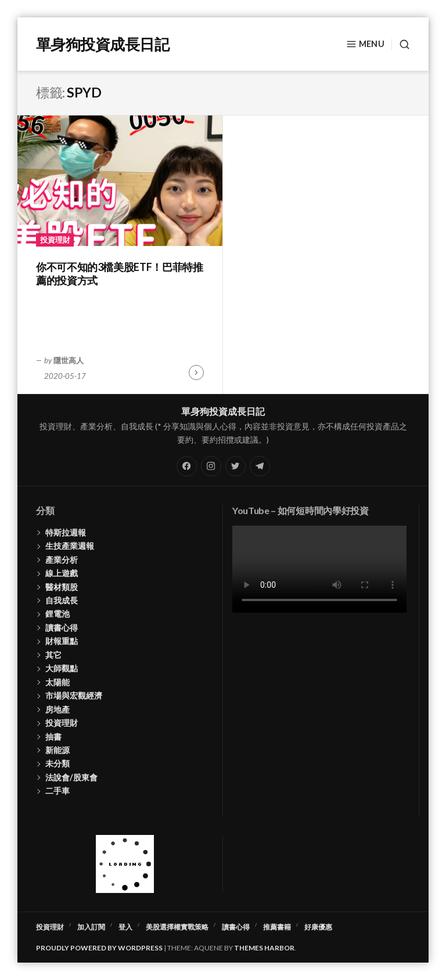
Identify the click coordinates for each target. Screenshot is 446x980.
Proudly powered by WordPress (99, 948)
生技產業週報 (70, 546)
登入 (125, 927)
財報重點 (62, 641)
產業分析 (62, 560)
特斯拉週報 (66, 532)
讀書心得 (62, 628)
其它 (53, 655)
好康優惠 (318, 927)
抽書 (53, 737)
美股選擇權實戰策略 (177, 927)
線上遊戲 (62, 573)
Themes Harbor (264, 948)
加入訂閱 (91, 927)
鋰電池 (57, 614)
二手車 (57, 791)
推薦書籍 (277, 927)
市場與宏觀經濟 (74, 695)
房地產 (57, 709)
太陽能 (57, 682)
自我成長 (62, 600)
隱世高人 (69, 360)
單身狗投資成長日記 (102, 44)
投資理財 (55, 240)
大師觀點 (62, 668)
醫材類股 (62, 587)
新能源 (57, 750)
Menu (365, 44)
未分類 (57, 763)
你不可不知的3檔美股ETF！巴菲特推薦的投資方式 (120, 274)
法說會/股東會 (71, 777)
